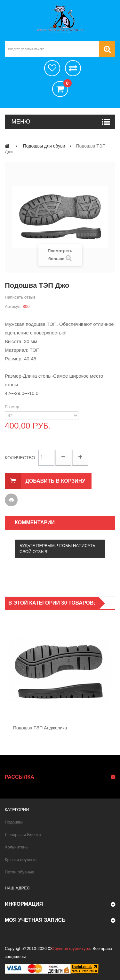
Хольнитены (17, 847)
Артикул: (13, 306)
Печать (11, 500)
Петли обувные (20, 872)
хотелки (52, 68)
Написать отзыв (20, 297)
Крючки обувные (21, 860)
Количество (20, 458)
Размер (12, 407)
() (66, 84)
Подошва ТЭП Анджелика (40, 728)
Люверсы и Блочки (23, 835)
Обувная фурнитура (71, 948)
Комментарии (35, 522)
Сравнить (73, 68)
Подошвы (14, 822)
